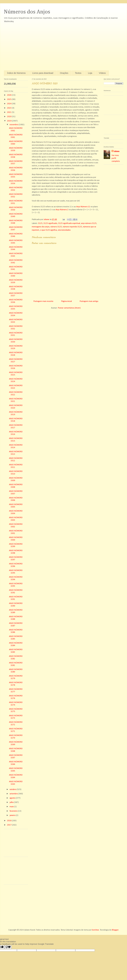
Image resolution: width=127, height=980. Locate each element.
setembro (14, 794)
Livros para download (43, 73)
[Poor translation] (8, 947)
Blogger (115, 930)
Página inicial (66, 301)
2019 (9, 121)
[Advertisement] (21, 45)
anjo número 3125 (89, 223)
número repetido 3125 (72, 227)
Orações (64, 73)
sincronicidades (64, 230)
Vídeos (102, 73)
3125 (40, 223)
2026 (9, 95)
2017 (9, 825)
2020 (9, 117)
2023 (9, 108)
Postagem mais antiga (89, 301)
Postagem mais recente (43, 301)
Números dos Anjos (27, 12)
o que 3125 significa (49, 230)
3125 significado (50, 223)
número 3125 (56, 227)
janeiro (13, 815)
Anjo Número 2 (62, 210)
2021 (9, 112)
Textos (78, 73)
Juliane (117, 151)
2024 (9, 104)
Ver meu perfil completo (116, 158)
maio (12, 807)
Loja (90, 73)
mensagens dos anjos (41, 227)
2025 (9, 99)
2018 (9, 821)
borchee (95, 930)
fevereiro (14, 811)
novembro (14, 125)
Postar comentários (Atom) (69, 308)
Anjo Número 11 (83, 207)
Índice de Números (16, 73)
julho (12, 802)
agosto (13, 798)
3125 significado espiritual (69, 223)
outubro (13, 789)
